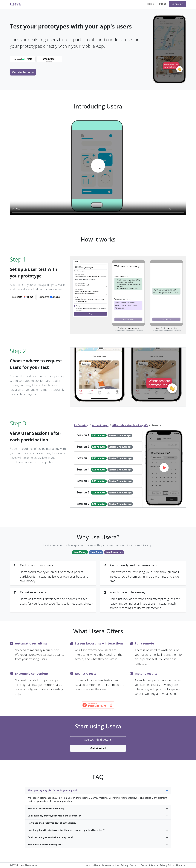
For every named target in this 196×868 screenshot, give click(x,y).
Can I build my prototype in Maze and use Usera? (54, 816)
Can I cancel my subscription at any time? (50, 837)
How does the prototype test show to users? (52, 823)
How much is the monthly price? (45, 845)
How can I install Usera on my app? (47, 808)
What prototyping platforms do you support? (52, 790)
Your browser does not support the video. (98, 166)
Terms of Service (149, 865)
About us (180, 865)
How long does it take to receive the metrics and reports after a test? (66, 830)
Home (150, 4)
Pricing (163, 4)
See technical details (98, 740)
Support (134, 865)
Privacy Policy (167, 865)
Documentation (110, 865)
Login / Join (178, 4)
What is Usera (93, 865)
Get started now (23, 72)
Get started (98, 748)
